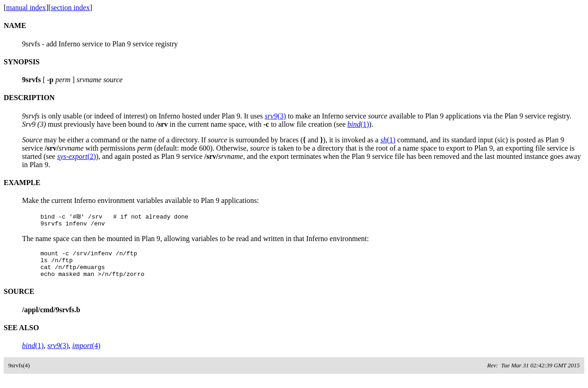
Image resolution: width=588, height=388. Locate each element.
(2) (76, 156)
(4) (86, 352)
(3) (275, 116)
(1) (358, 124)
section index (71, 8)
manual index (26, 8)
